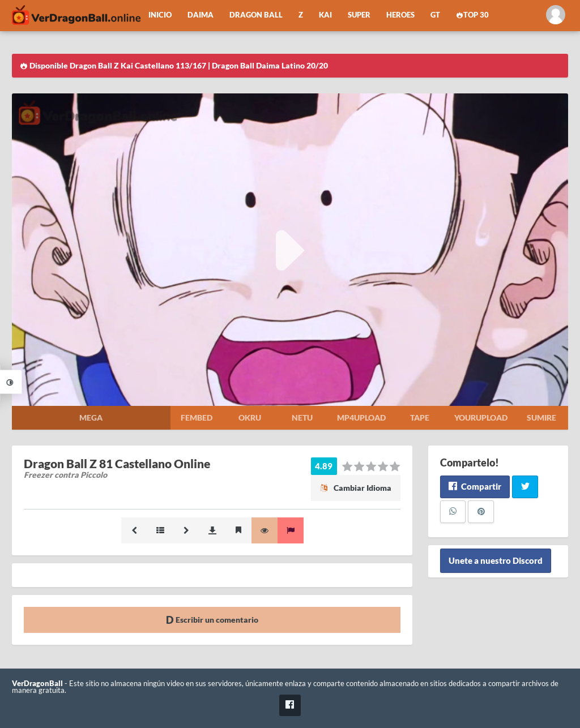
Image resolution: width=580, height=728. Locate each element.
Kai (325, 15)
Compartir (475, 486)
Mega (91, 417)
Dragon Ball (256, 15)
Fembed (197, 417)
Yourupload (481, 417)
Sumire (541, 417)
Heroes (400, 15)
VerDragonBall (37, 684)
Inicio (160, 15)
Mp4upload (361, 417)
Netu (302, 417)
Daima (201, 15)
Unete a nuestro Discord (496, 561)
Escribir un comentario (212, 620)
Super (359, 15)
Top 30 (472, 15)
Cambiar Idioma (356, 488)
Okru (250, 417)
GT (435, 15)
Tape (420, 417)
